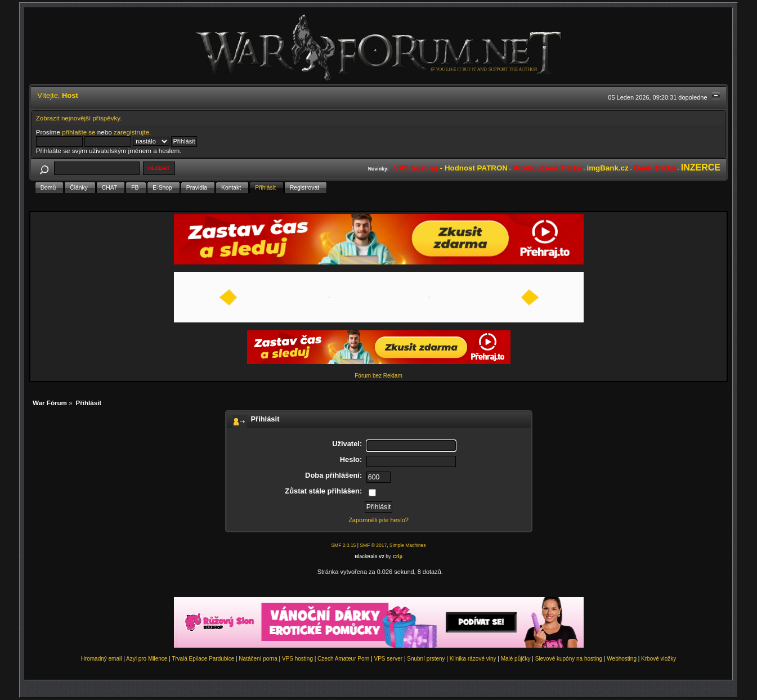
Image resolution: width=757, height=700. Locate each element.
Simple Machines (408, 545)
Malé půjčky (516, 659)
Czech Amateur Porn (343, 659)
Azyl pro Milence (147, 659)
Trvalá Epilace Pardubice (203, 659)
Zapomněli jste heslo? (378, 520)
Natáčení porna (258, 659)
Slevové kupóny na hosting (569, 659)
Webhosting (622, 659)
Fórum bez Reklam (378, 376)
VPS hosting (297, 659)
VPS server (389, 659)
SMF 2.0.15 (343, 545)
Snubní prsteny (426, 659)
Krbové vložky (659, 659)
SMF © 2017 (373, 545)
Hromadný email (102, 659)
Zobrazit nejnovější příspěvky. (79, 118)
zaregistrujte (131, 132)
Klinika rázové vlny (473, 659)
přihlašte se (79, 132)
